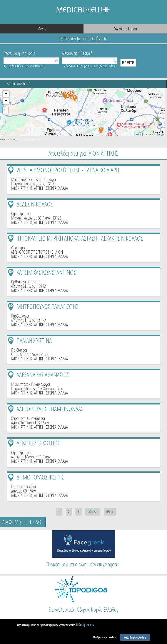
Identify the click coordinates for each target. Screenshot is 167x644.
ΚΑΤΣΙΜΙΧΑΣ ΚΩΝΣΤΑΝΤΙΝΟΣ (46, 272)
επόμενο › (93, 512)
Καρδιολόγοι (20, 316)
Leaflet (138, 134)
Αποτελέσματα (12, 139)
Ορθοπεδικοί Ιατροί (25, 282)
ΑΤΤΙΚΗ (39, 188)
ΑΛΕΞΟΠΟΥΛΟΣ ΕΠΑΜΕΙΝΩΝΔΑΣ (50, 409)
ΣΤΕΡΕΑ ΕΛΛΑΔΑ (57, 188)
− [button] (6, 101)
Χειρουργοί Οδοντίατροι (28, 418)
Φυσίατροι (18, 248)
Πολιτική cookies (85, 626)
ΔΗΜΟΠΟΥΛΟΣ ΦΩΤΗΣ (40, 477)
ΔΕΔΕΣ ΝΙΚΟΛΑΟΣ (35, 204)
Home (2, 139)
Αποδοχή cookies (135, 638)
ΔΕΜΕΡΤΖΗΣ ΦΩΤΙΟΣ (38, 443)
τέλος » (110, 512)
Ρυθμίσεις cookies (105, 638)
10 (11, 476)
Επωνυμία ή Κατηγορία (19, 53)
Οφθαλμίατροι (21, 214)
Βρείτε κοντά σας (19, 84)
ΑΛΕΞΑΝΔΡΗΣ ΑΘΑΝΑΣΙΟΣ (43, 375)
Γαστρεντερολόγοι (24, 487)
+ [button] (6, 94)
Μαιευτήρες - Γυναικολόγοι (31, 384)
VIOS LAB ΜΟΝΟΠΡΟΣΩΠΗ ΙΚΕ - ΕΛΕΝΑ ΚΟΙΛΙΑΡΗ (68, 170)
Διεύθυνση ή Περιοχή (77, 53)
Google (160, 134)
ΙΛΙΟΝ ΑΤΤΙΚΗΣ (22, 188)
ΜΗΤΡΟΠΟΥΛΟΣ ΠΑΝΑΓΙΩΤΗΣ (47, 306)
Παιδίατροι (19, 350)
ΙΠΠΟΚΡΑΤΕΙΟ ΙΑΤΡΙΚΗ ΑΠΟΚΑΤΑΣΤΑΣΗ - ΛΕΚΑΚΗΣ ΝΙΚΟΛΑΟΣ (80, 238)
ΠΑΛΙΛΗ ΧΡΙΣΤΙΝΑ (34, 340)
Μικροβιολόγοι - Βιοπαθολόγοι (34, 179)
